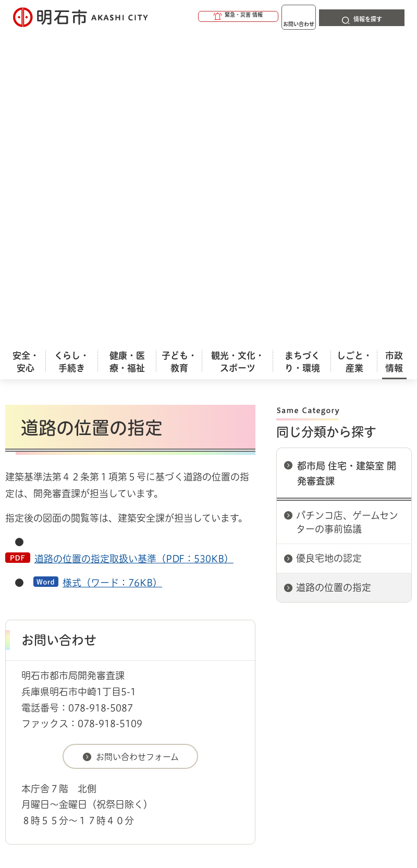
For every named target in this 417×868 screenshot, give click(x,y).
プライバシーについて (95, 658)
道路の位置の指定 (334, 300)
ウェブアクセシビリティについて (235, 642)
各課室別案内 (213, 593)
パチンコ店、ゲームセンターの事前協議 (347, 235)
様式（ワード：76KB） (112, 296)
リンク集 (198, 658)
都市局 (255, 593)
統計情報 (289, 787)
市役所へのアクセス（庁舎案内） (128, 593)
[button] (198, 17)
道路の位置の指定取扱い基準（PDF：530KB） (134, 272)
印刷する (231, 86)
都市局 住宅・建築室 (311, 593)
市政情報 (50, 593)
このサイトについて (91, 642)
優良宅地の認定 (329, 271)
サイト (272, 658)
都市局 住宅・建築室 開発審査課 (347, 186)
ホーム (16, 593)
